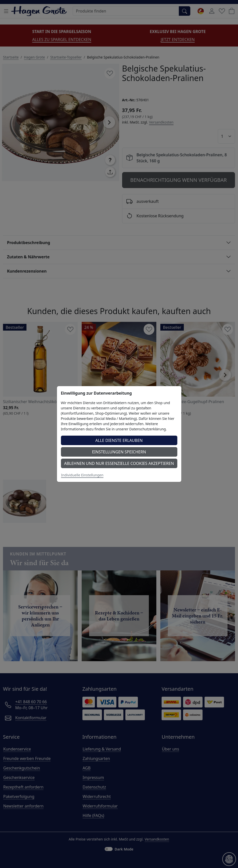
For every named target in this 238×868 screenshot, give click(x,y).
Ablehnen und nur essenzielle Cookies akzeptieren (119, 463)
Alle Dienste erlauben (119, 440)
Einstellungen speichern (119, 452)
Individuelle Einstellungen (82, 475)
